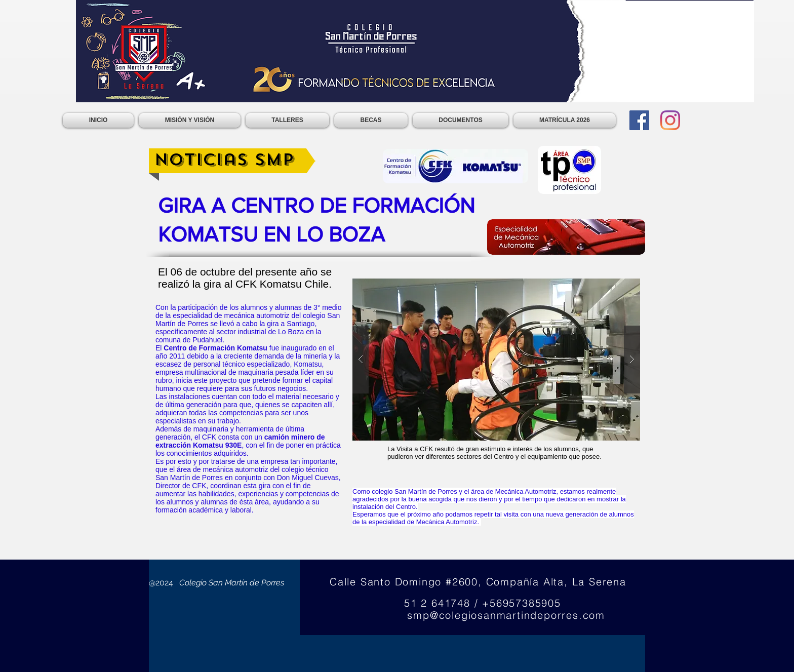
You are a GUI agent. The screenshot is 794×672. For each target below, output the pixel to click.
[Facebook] (639, 120)
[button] (496, 360)
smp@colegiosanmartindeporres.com (506, 615)
